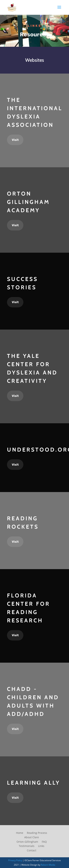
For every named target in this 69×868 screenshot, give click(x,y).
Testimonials (27, 846)
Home (20, 833)
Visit (15, 140)
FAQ (44, 842)
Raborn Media (48, 865)
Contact (32, 850)
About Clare (32, 837)
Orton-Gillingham (27, 842)
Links (41, 846)
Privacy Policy (15, 860)
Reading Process (37, 833)
